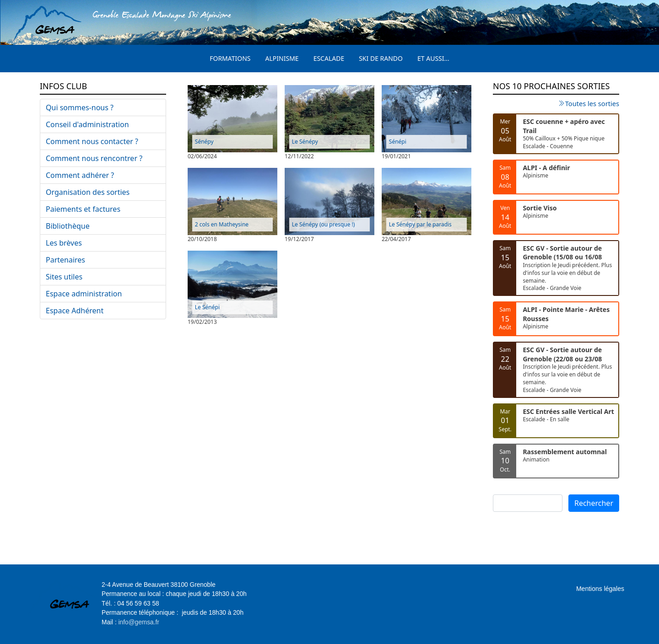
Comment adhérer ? (80, 175)
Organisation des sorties (88, 192)
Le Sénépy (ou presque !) (324, 224)
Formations (230, 58)
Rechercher (594, 503)
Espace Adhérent (75, 311)
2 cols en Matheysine (222, 224)
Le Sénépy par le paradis (420, 224)
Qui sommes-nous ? (80, 107)
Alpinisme (282, 58)
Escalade (329, 58)
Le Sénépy (305, 142)
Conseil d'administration (87, 124)
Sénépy (204, 142)
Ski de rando (381, 58)
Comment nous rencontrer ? (94, 158)
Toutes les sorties (592, 103)
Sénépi (398, 142)
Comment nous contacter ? (92, 141)
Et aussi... (433, 58)
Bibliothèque (68, 226)
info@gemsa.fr (139, 622)
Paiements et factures (83, 209)
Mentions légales (600, 589)
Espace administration (84, 294)
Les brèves (64, 243)
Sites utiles (64, 277)
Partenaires (65, 260)
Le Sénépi (207, 307)
